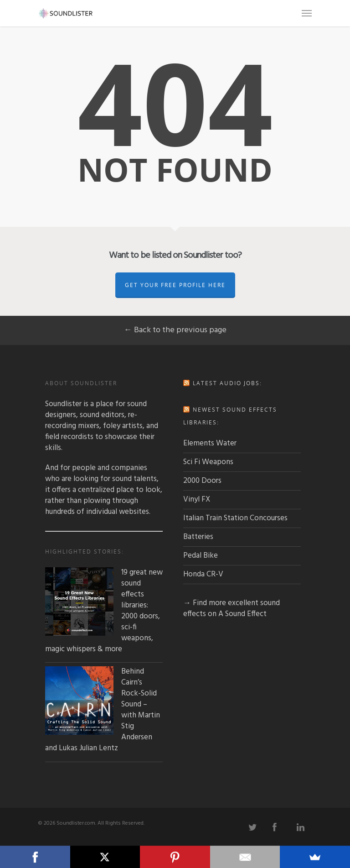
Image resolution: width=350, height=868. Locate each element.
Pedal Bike (201, 556)
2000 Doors (202, 481)
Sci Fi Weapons (208, 462)
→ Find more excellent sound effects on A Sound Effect (232, 609)
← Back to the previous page (175, 330)
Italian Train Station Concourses (235, 518)
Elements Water (210, 443)
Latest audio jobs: (227, 383)
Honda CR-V (203, 574)
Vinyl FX (197, 499)
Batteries (198, 537)
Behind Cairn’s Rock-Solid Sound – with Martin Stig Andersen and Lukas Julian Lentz (103, 710)
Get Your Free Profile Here (175, 285)
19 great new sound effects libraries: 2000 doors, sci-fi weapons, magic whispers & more (104, 611)
